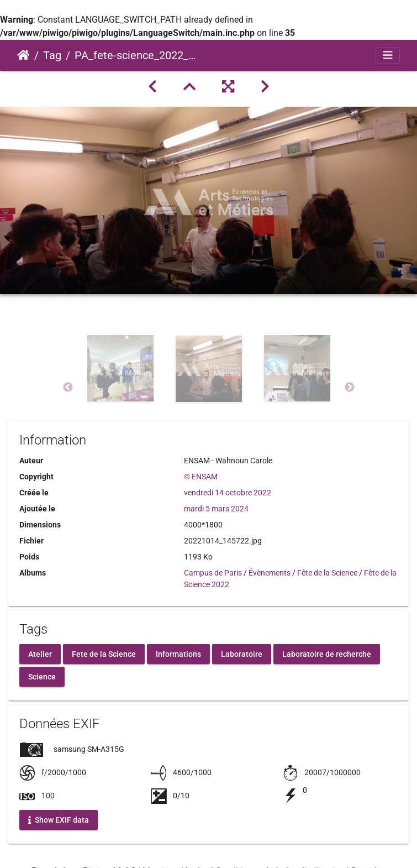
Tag (52, 55)
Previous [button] (68, 388)
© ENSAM (201, 477)
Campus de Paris (213, 573)
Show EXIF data (59, 819)
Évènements (270, 573)
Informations (178, 653)
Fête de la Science (327, 573)
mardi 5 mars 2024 (216, 509)
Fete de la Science (104, 653)
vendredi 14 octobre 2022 (228, 493)
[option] (120, 385)
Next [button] (350, 388)
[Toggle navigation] (388, 55)
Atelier (40, 653)
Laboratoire (242, 653)
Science (42, 676)
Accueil (23, 55)
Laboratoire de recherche (327, 653)
